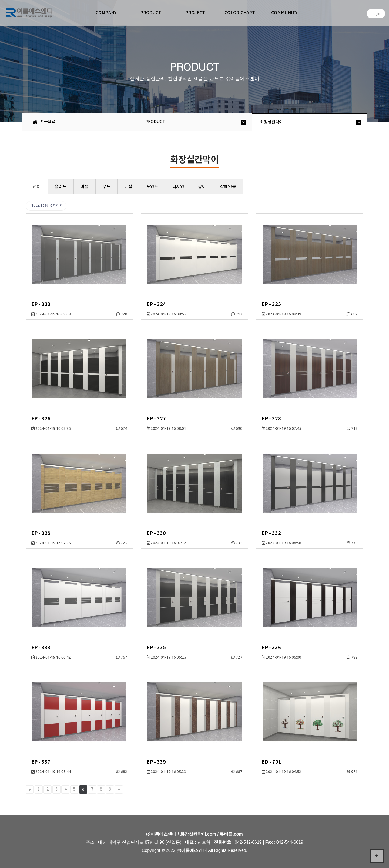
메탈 (128, 187)
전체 (37, 187)
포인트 (152, 187)
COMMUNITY (284, 13)
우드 (106, 187)
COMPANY (106, 13)
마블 (85, 187)
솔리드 (61, 187)
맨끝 (119, 789)
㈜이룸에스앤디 (29, 14)
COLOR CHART (240, 13)
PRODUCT (151, 13)
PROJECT (195, 13)
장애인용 (228, 187)
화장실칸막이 (271, 122)
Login (376, 14)
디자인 (178, 187)
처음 (30, 789)
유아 (202, 187)
